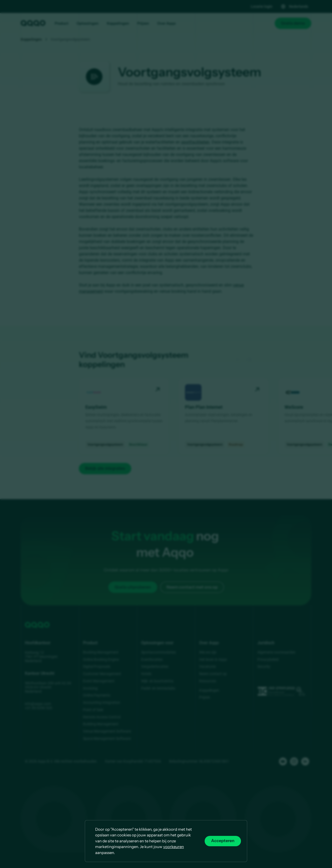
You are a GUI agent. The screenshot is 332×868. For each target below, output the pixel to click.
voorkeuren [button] (174, 847)
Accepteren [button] (223, 841)
